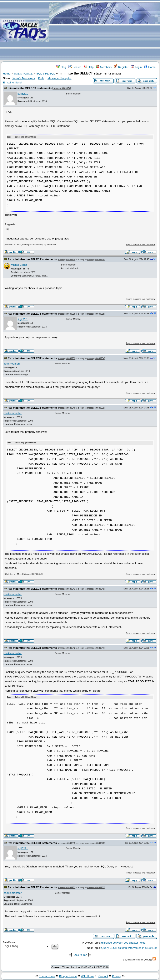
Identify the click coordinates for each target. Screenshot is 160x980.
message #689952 (67, 843)
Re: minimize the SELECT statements (32, 259)
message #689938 (67, 314)
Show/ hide (31, 137)
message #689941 (67, 589)
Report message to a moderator (141, 244)
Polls (41, 78)
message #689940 (67, 408)
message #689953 (67, 887)
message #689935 (67, 259)
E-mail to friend (12, 82)
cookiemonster (13, 413)
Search (75, 67)
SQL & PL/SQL (23, 74)
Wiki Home (87, 976)
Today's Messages (23, 78)
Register (121, 67)
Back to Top (80, 954)
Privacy (117, 976)
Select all (19, 137)
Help (89, 67)
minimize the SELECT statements (30, 88)
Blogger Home (68, 976)
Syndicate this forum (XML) (137, 959)
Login (136, 67)
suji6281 (23, 94)
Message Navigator (59, 78)
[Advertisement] (105, 30)
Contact (103, 976)
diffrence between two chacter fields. (124, 942)
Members (104, 67)
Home (150, 67)
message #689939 (67, 358)
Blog (61, 67)
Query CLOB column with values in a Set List (129, 947)
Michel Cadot (19, 265)
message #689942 (67, 648)
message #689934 (61, 88)
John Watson (12, 363)
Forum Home (47, 976)
